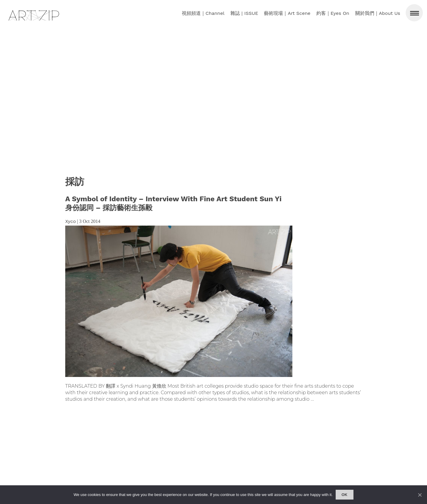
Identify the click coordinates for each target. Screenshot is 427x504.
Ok (345, 495)
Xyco (71, 221)
